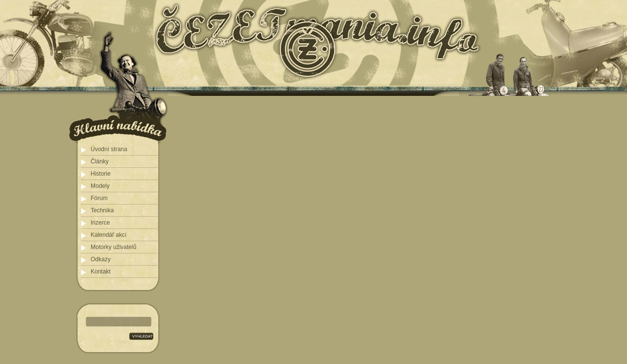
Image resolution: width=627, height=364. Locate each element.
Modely (100, 186)
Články (100, 161)
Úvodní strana (109, 149)
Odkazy (101, 259)
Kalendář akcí (109, 235)
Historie (101, 174)
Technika (102, 210)
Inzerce (100, 223)
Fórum (99, 198)
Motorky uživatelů (113, 247)
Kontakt (101, 272)
